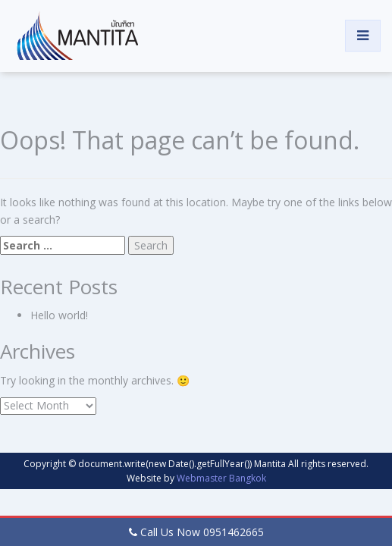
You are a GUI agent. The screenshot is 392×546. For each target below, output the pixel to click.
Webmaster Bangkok (221, 478)
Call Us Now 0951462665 (202, 532)
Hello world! (59, 315)
